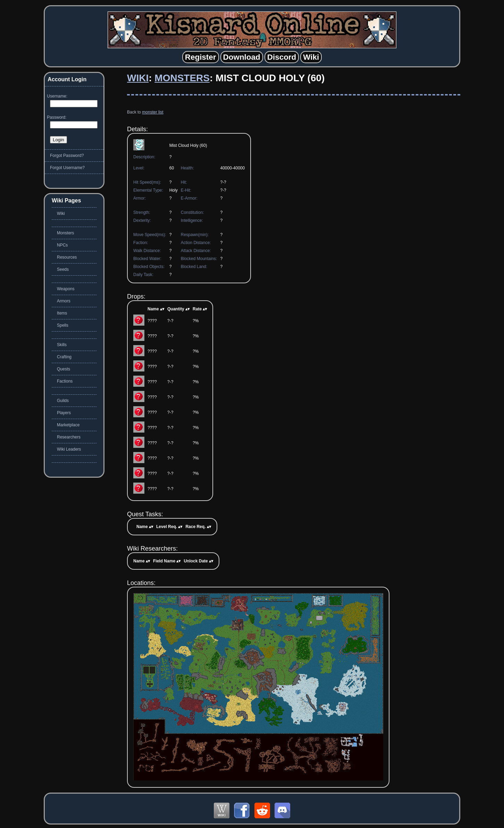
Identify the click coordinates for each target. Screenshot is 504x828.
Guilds (63, 401)
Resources (67, 257)
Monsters (182, 78)
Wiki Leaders (69, 449)
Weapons (66, 289)
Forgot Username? (67, 168)
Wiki (138, 78)
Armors (64, 301)
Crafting (64, 357)
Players (64, 413)
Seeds (63, 269)
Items (62, 313)
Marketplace (68, 425)
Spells (63, 325)
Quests (64, 369)
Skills (62, 345)
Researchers (69, 437)
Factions (65, 381)
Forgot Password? (67, 156)
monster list (153, 112)
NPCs (62, 245)
